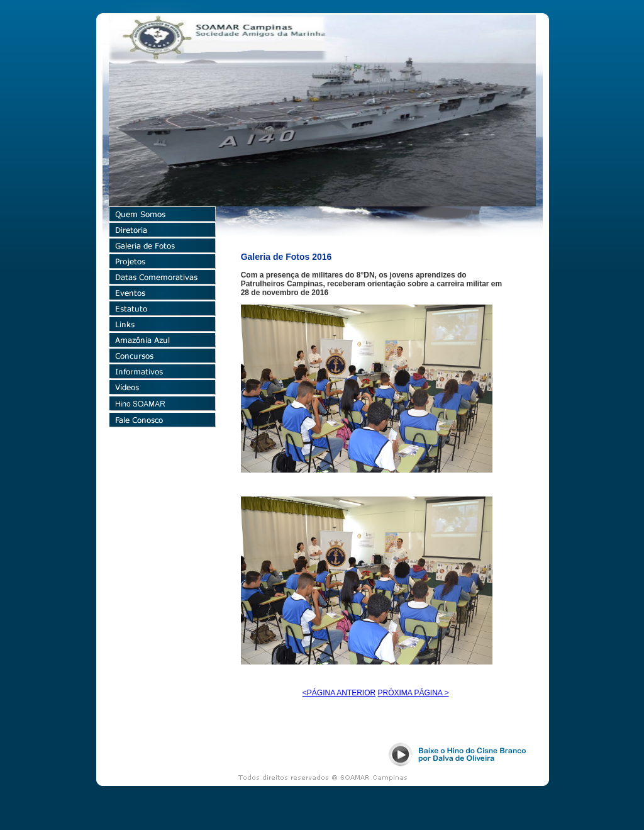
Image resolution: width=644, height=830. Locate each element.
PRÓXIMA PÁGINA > (414, 693)
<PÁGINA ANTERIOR (339, 693)
